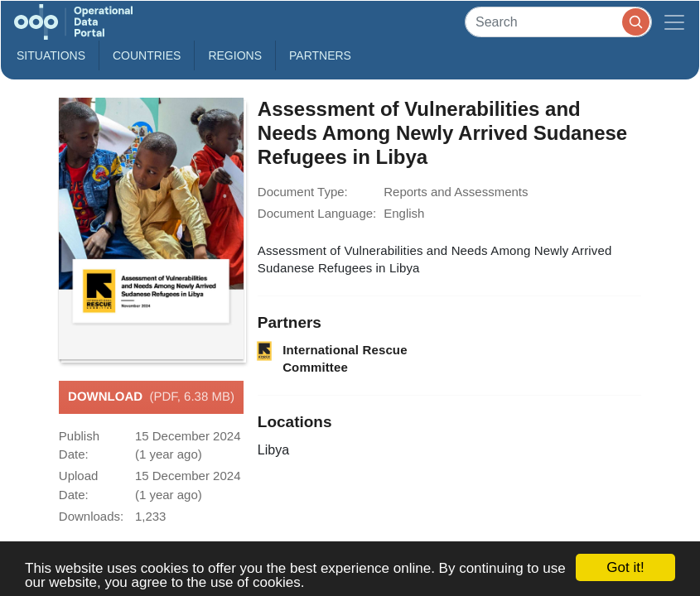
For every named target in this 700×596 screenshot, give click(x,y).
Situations (51, 55)
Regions (235, 55)
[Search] (558, 22)
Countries (147, 55)
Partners (320, 55)
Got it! (625, 567)
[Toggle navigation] (674, 22)
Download (151, 397)
